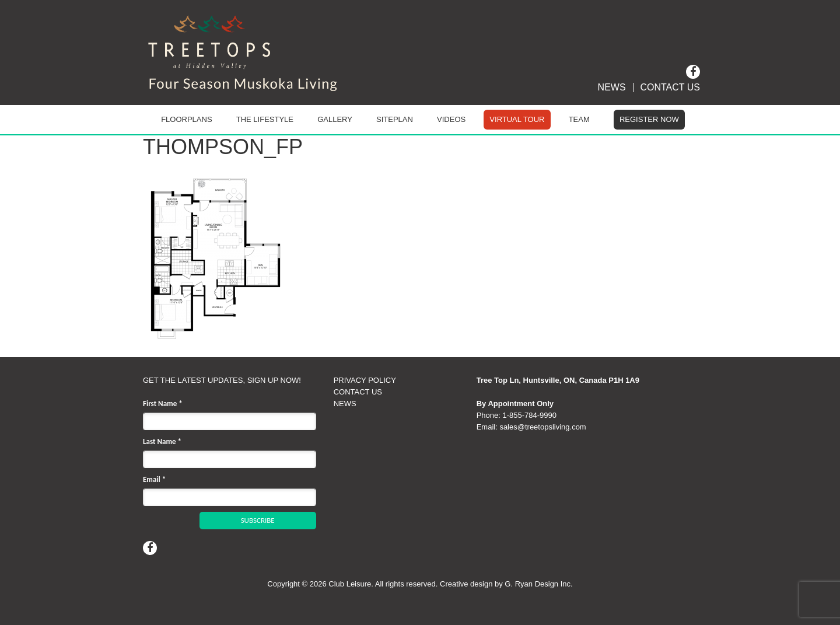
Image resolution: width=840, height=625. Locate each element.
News (612, 88)
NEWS (345, 404)
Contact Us (670, 88)
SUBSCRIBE (258, 520)
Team (579, 119)
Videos (451, 119)
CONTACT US (358, 392)
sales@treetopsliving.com (542, 427)
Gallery (335, 119)
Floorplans (186, 119)
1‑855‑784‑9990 (529, 415)
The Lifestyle (265, 119)
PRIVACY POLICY (365, 380)
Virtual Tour (517, 119)
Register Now (649, 119)
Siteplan (395, 119)
